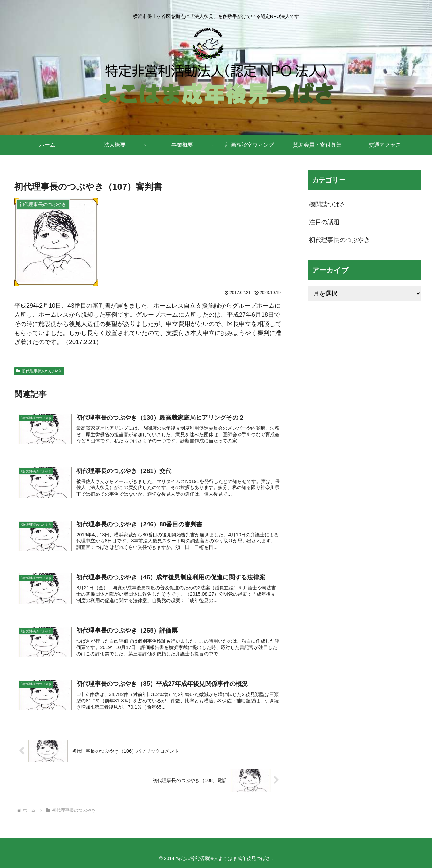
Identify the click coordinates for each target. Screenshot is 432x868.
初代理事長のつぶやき (39, 371)
